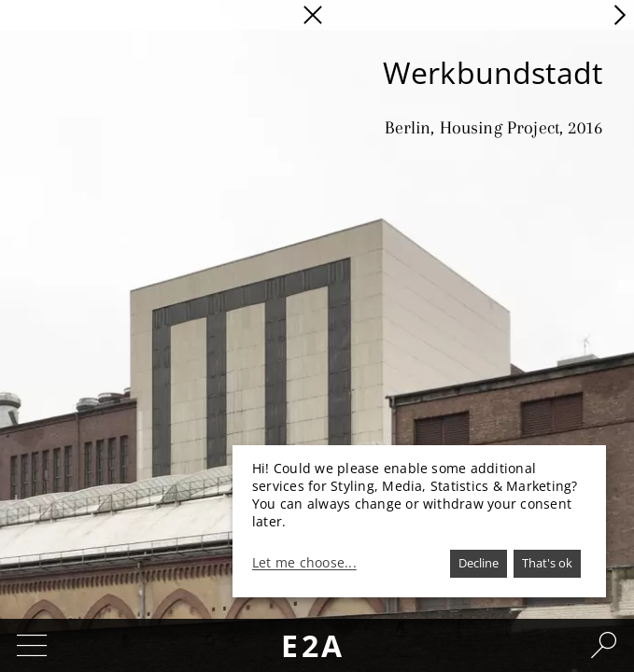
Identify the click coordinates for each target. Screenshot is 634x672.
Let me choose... (304, 563)
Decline (479, 563)
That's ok (547, 563)
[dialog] (419, 521)
